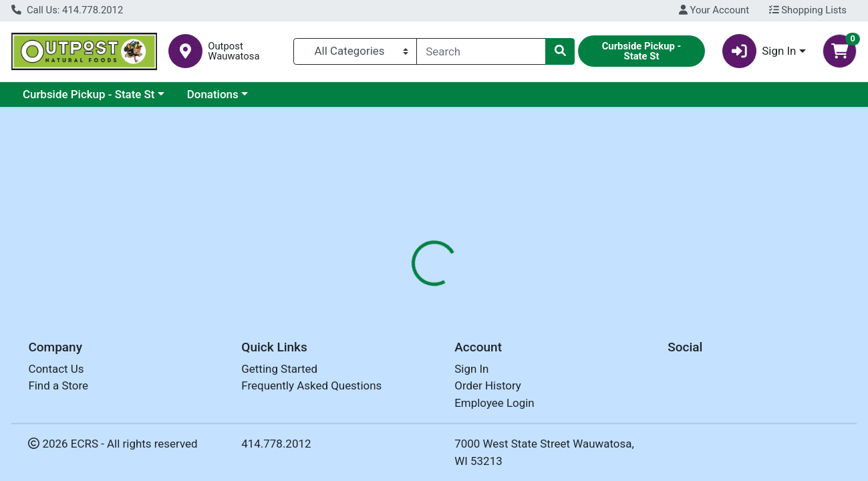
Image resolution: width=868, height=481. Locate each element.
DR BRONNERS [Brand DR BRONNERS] (538, 341)
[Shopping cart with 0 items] (840, 51)
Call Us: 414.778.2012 (67, 10)
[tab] (399, 288)
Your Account (714, 10)
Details (399, 289)
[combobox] (481, 51)
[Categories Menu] (355, 51)
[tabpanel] (615, 355)
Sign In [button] (759, 51)
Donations (213, 94)
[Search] (481, 51)
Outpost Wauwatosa (234, 51)
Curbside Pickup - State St (89, 94)
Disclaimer (526, 289)
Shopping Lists (808, 10)
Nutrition (458, 289)
